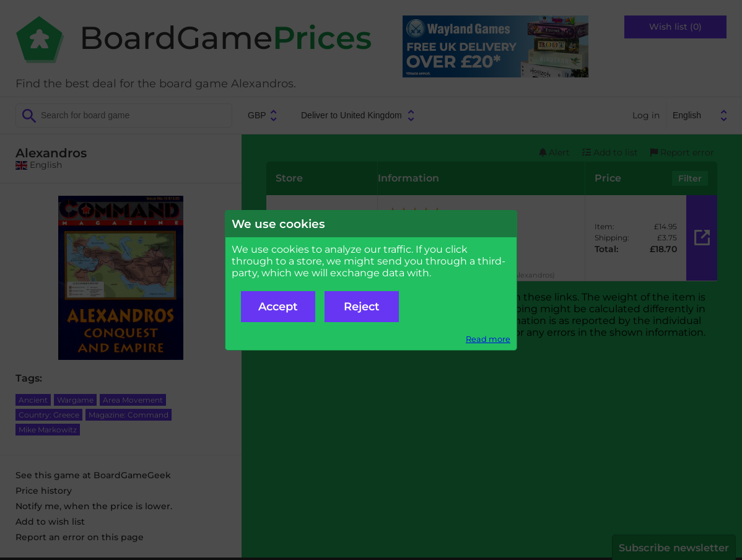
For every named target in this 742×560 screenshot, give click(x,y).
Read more (488, 339)
